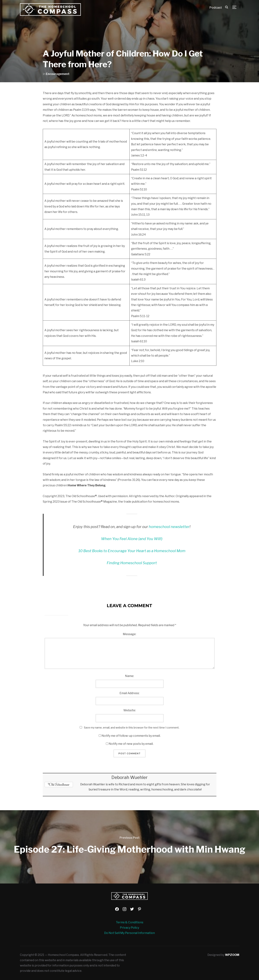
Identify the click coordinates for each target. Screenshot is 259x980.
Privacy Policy (129, 928)
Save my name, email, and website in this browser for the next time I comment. (132, 728)
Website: (130, 710)
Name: (129, 676)
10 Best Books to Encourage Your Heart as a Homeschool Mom (132, 551)
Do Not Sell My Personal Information (129, 933)
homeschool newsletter (169, 527)
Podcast (216, 8)
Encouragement (58, 74)
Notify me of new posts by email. (131, 744)
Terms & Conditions (130, 922)
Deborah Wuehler (130, 777)
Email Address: (129, 693)
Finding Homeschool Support (132, 563)
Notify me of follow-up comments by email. (131, 736)
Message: (129, 634)
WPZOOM (232, 955)
